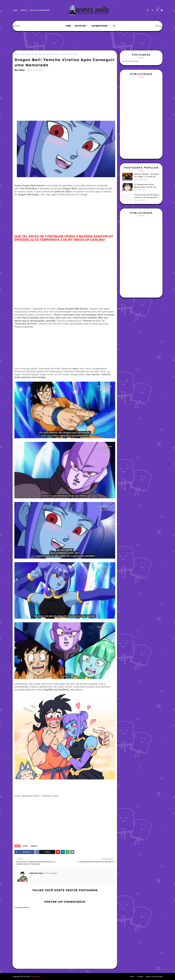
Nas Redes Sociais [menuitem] (99, 26)
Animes (25, 846)
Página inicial (19, 54)
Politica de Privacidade (40, 10)
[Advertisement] (59, 40)
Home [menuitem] (68, 26)
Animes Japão (35, 977)
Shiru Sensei (20, 70)
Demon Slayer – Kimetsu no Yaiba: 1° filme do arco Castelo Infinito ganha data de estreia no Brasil (147, 175)
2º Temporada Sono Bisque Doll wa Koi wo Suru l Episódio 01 (145, 186)
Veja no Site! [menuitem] (80, 26)
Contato (24, 10)
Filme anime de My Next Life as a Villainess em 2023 (146, 196)
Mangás (28, 54)
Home (15, 10)
